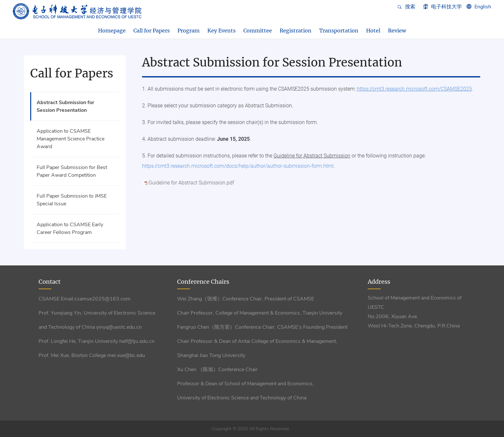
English (483, 7)
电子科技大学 (442, 7)
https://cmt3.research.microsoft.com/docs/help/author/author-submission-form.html (238, 166)
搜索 (406, 7)
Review (397, 31)
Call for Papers (152, 31)
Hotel (373, 31)
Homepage (112, 31)
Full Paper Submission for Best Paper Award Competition (72, 171)
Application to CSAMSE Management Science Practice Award (71, 139)
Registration (296, 31)
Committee (258, 31)
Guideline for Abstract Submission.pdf (191, 183)
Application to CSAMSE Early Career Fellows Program (70, 228)
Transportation (339, 31)
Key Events (221, 31)
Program (189, 31)
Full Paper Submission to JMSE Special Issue (72, 200)
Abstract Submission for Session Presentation (65, 106)
